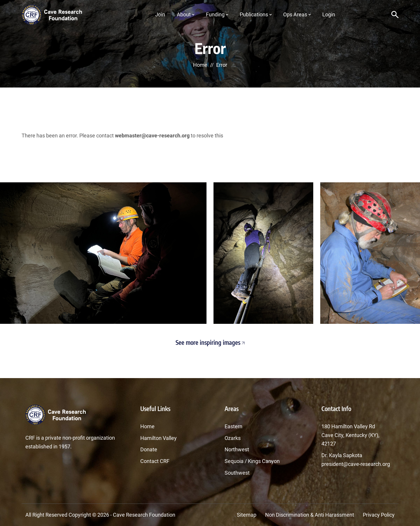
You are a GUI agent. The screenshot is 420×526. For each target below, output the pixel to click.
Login (329, 14)
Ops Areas (295, 14)
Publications (254, 14)
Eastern (233, 426)
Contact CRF (155, 461)
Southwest (237, 473)
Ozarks (233, 438)
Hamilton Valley (159, 438)
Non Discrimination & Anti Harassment (310, 515)
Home (200, 65)
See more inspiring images (210, 342)
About (184, 14)
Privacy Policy (379, 515)
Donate (149, 449)
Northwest (237, 449)
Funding (215, 14)
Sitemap (247, 515)
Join (160, 14)
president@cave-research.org (356, 464)
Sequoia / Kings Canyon (252, 461)
